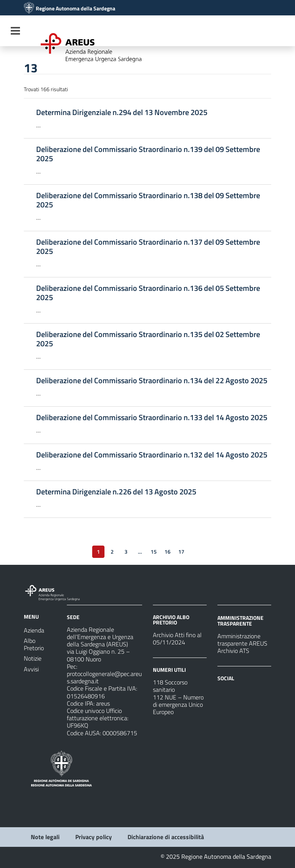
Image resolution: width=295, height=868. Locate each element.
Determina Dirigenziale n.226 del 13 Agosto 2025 (116, 492)
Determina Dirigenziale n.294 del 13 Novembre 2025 (122, 112)
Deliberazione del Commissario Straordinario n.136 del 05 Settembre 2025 (148, 293)
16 (167, 552)
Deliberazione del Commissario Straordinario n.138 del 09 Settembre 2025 (148, 200)
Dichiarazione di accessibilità (166, 837)
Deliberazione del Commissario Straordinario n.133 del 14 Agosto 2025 (152, 417)
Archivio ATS (233, 651)
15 (154, 552)
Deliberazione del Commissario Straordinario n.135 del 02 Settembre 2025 (148, 339)
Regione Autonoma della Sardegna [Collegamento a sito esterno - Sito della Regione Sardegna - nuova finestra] (75, 8)
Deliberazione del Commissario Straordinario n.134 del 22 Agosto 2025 (152, 381)
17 (181, 552)
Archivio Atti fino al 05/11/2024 (177, 638)
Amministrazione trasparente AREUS (242, 640)
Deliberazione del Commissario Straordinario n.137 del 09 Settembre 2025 (148, 247)
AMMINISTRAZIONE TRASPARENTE (240, 620)
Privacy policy (94, 837)
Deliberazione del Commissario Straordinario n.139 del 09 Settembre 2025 (148, 154)
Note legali (45, 837)
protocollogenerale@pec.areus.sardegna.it (104, 677)
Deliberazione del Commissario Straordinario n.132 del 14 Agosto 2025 (152, 455)
